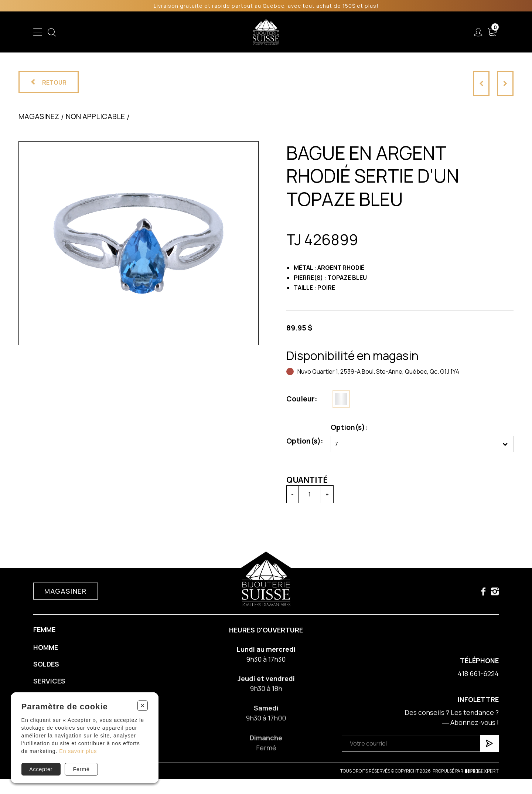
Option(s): (301, 441)
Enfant (135, 32)
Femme (165, 32)
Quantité (304, 480)
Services (349, 32)
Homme (197, 32)
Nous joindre (436, 32)
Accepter (41, 769)
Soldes (227, 32)
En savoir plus (78, 751)
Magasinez (39, 121)
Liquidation (310, 32)
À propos (389, 32)
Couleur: (299, 399)
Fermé (81, 769)
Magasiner (66, 597)
